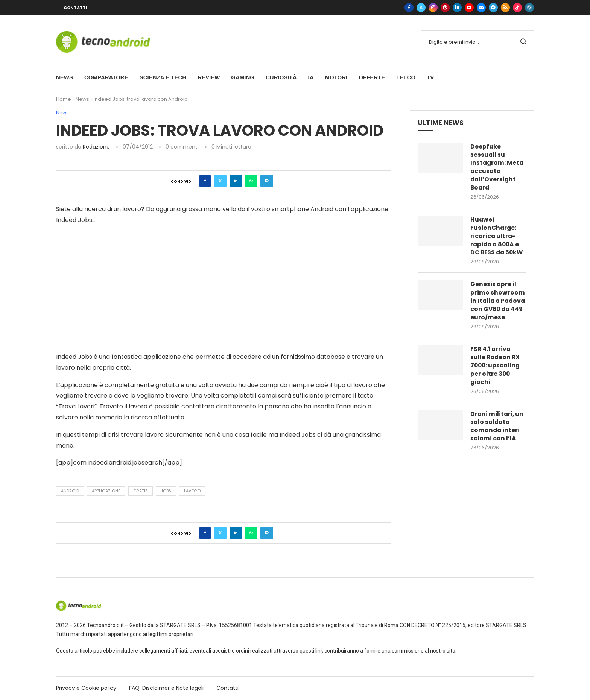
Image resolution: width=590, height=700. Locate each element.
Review (209, 77)
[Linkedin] (457, 8)
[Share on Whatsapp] (251, 181)
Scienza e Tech (163, 77)
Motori (336, 77)
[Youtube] (469, 8)
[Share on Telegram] (267, 181)
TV (430, 77)
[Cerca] (477, 42)
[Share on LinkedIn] (236, 181)
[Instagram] (433, 8)
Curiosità (281, 77)
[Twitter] (421, 8)
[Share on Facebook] (205, 181)
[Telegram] (493, 8)
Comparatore (106, 77)
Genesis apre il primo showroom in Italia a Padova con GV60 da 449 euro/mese (498, 308)
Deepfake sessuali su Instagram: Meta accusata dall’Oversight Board (498, 168)
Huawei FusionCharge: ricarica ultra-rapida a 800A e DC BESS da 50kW (498, 238)
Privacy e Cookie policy (86, 688)
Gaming (243, 77)
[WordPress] (529, 8)
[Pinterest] (445, 8)
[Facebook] (409, 8)
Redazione (96, 147)
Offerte (372, 77)
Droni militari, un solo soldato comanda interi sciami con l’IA (497, 439)
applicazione (106, 491)
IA (311, 77)
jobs (166, 491)
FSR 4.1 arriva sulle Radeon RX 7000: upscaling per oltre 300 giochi (496, 378)
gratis (141, 491)
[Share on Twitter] (220, 181)
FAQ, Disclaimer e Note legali (166, 688)
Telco (406, 77)
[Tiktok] (517, 8)
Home (64, 99)
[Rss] (505, 8)
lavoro (192, 491)
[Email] (481, 8)
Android (70, 491)
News (65, 77)
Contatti (75, 8)
